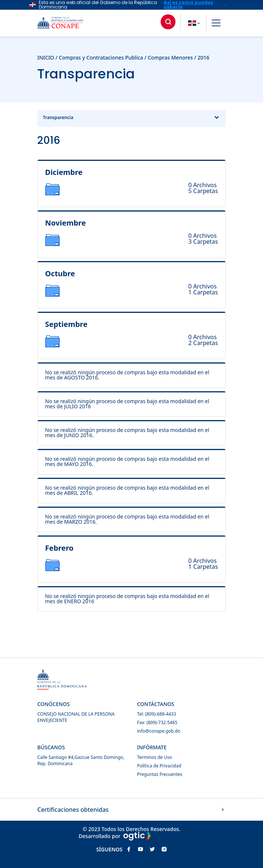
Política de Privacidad (159, 766)
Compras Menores (170, 58)
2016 (204, 58)
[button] (216, 24)
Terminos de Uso (154, 757)
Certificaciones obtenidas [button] (131, 810)
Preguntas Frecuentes (160, 774)
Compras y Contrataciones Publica (101, 58)
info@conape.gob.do (159, 731)
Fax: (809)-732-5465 (157, 722)
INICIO (46, 58)
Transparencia (131, 118)
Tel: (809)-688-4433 (157, 714)
